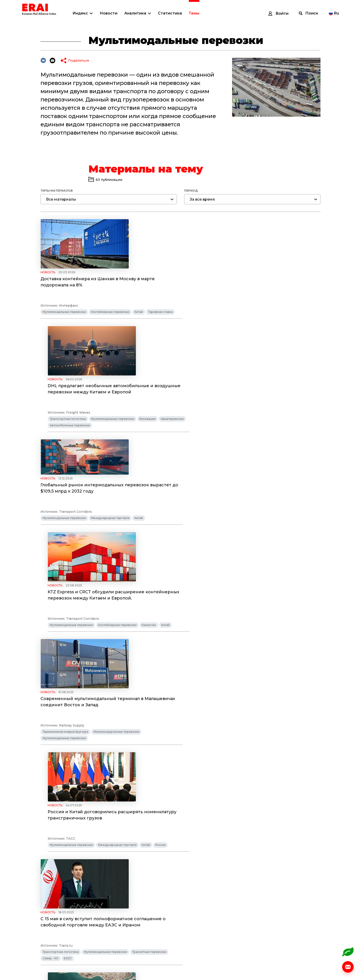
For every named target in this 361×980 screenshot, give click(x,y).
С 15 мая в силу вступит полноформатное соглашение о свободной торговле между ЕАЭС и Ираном (103, 616)
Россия (297, 539)
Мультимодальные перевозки (64, 318)
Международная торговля (110, 425)
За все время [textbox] (202, 199)
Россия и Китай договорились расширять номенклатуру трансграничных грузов (249, 503)
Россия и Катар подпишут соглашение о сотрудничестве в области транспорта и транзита (251, 611)
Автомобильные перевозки (234, 318)
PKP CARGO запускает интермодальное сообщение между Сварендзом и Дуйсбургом (251, 729)
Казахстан (285, 425)
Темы (194, 13)
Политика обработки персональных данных (60, 968)
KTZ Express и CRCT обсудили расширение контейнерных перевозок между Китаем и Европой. (250, 396)
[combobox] (109, 199)
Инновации (284, 312)
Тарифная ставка (160, 318)
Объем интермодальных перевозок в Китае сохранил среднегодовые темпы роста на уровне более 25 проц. (247, 836)
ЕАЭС (68, 652)
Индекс (80, 13)
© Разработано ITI (323, 963)
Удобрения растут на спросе (73, 726)
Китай (139, 318)
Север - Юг (51, 652)
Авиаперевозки (198, 318)
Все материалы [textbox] (61, 199)
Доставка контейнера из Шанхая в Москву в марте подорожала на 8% (98, 282)
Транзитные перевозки (149, 646)
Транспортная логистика (204, 312)
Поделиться (79, 61)
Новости (109, 13)
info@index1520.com (322, 946)
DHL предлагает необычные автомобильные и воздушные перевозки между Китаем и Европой (251, 282)
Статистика (170, 13)
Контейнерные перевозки (110, 318)
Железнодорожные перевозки (116, 532)
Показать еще (186, 894)
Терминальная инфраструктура (65, 532)
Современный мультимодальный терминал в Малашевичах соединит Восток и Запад (108, 503)
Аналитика (135, 13)
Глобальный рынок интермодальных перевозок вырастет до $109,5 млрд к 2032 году (106, 382)
